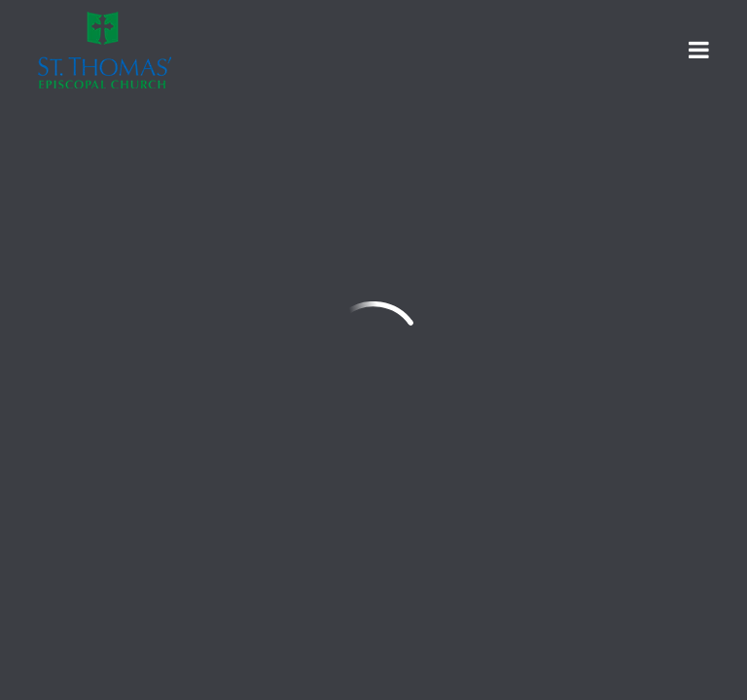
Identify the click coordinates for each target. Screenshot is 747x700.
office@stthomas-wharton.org (157, 442)
